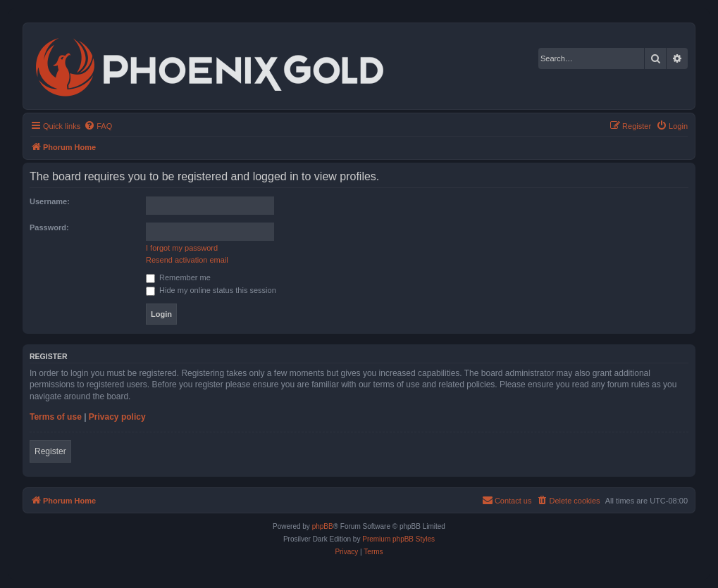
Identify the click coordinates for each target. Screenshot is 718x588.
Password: (49, 227)
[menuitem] (98, 126)
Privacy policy (117, 417)
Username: (50, 201)
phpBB (323, 526)
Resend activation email (187, 260)
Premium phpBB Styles (398, 539)
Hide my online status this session (211, 290)
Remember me (178, 277)
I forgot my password (182, 248)
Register (50, 451)
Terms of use (56, 417)
